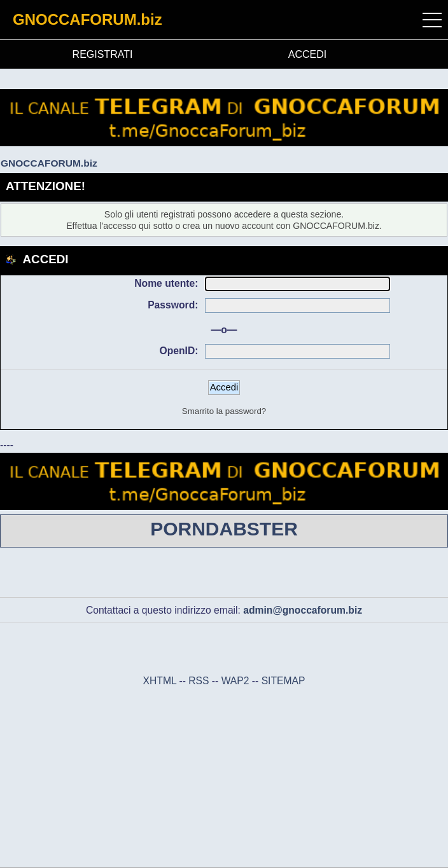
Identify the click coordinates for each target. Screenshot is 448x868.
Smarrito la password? (224, 411)
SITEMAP (283, 681)
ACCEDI (307, 54)
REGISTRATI (103, 54)
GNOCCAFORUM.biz (87, 19)
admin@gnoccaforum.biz (303, 610)
